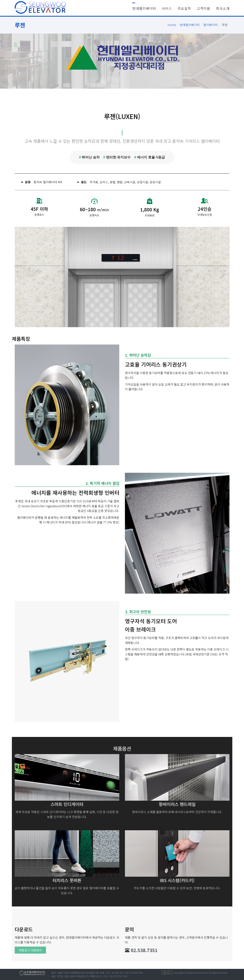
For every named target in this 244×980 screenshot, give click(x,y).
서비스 (167, 8)
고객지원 (203, 8)
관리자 (166, 973)
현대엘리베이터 (144, 8)
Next (222, 274)
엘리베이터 (210, 25)
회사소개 (223, 8)
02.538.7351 (141, 950)
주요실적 (184, 8)
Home (172, 25)
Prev (22, 274)
